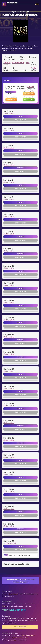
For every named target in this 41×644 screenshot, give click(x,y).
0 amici (30, 86)
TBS (28, 62)
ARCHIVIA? (11, 100)
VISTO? (6, 555)
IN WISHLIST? (29, 94)
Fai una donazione (20, 627)
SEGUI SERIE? (29, 100)
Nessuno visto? (20, 120)
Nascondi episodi (10, 543)
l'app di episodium (11, 640)
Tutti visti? (20, 116)
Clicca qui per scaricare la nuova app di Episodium (20, 581)
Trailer (34, 68)
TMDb (4, 606)
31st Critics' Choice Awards (19, 555)
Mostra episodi (9, 113)
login (9, 80)
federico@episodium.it (28, 635)
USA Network (18, 62)
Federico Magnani (13, 594)
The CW (7, 62)
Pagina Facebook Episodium (20, 638)
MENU (37, 4)
